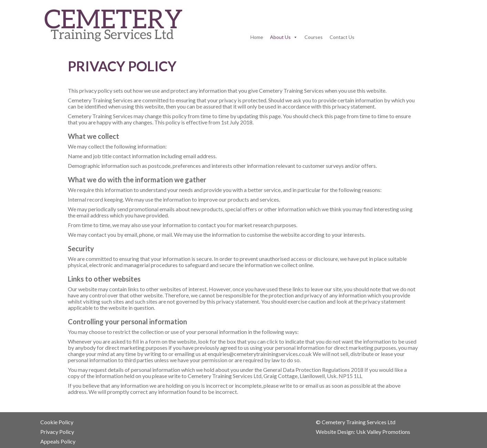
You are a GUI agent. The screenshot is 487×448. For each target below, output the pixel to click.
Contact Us (342, 37)
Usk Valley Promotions (384, 432)
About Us (280, 37)
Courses (314, 37)
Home (257, 37)
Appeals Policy (58, 441)
